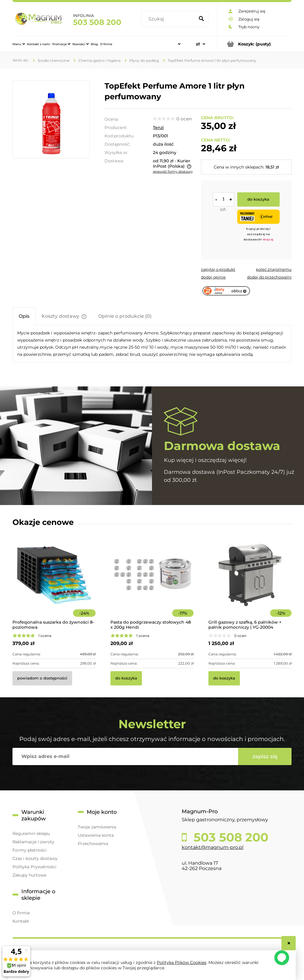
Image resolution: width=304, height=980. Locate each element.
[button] (218, 269)
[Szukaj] (201, 19)
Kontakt (21, 921)
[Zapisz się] (265, 756)
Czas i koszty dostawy (35, 858)
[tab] (24, 316)
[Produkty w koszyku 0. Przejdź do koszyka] (255, 44)
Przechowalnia (93, 844)
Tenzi (158, 128)
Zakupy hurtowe (29, 875)
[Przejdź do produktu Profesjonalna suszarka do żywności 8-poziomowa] (54, 583)
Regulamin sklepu (31, 833)
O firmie (21, 913)
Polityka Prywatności (34, 867)
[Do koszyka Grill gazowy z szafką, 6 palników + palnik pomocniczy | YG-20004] (224, 678)
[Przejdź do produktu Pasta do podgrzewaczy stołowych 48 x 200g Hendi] (152, 583)
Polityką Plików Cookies (182, 962)
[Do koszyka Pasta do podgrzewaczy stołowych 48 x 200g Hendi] (126, 678)
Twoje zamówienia (97, 827)
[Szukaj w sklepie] (169, 19)
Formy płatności (30, 850)
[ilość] (224, 199)
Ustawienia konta (96, 835)
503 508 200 (97, 22)
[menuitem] (19, 44)
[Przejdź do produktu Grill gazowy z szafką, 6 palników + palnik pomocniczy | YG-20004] (250, 583)
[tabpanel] (152, 344)
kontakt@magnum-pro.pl (213, 847)
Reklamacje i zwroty (33, 842)
